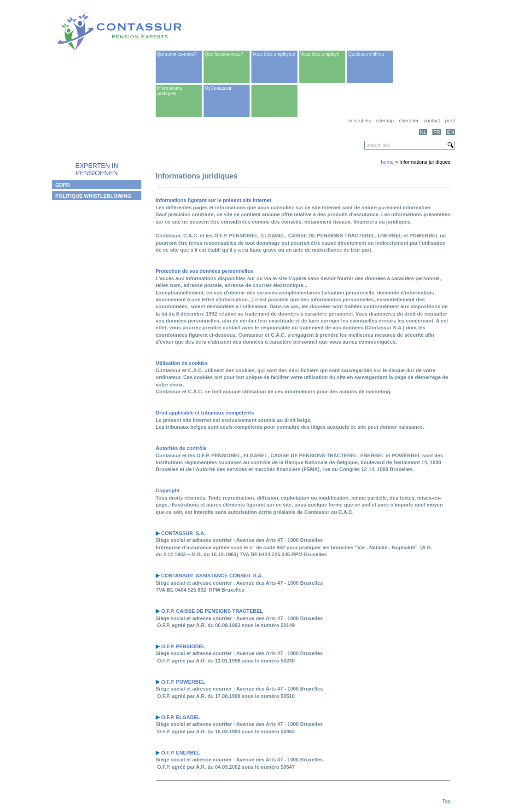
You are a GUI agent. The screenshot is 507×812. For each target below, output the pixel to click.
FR (437, 132)
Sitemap (385, 121)
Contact (432, 121)
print (450, 121)
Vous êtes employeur (274, 54)
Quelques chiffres (366, 54)
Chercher (409, 121)
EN (451, 132)
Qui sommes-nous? (177, 54)
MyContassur (218, 88)
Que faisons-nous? (224, 54)
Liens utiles (359, 121)
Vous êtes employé (320, 54)
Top (446, 801)
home (387, 162)
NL (423, 132)
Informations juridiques (169, 91)
